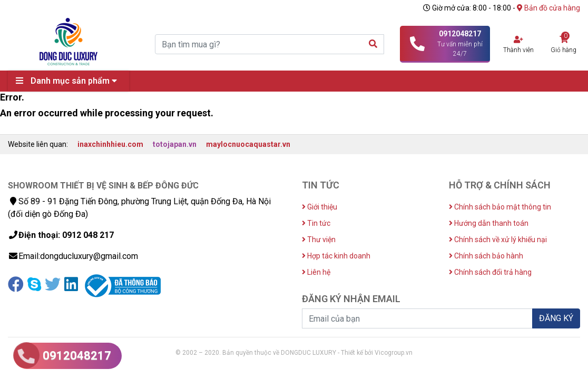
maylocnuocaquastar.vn (248, 144)
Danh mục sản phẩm (69, 81)
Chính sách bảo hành (486, 256)
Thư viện (319, 240)
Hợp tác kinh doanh (336, 256)
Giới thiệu (320, 207)
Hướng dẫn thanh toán (489, 223)
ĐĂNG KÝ (556, 318)
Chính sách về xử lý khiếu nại (498, 240)
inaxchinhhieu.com (110, 144)
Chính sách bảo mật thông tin (500, 207)
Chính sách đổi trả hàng (490, 272)
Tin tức (316, 223)
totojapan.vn (175, 144)
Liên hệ (316, 272)
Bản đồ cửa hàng (548, 8)
